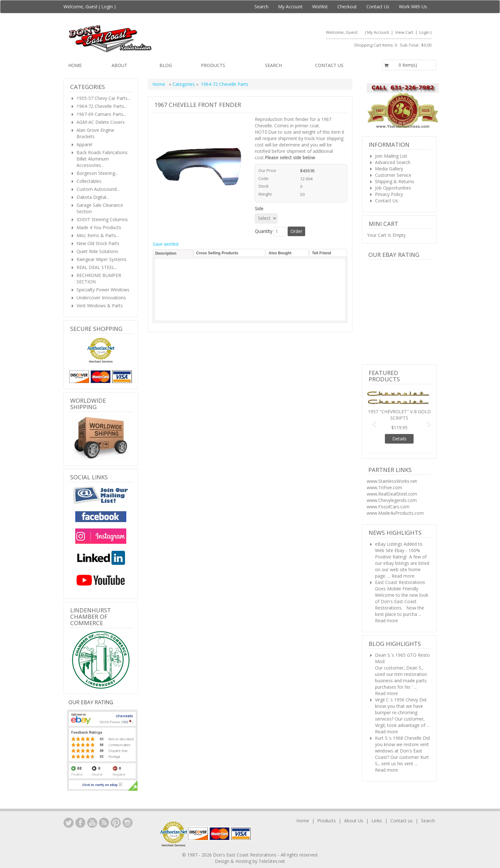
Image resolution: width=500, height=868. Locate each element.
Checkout (347, 7)
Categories (184, 84)
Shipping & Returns (395, 181)
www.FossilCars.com (388, 507)
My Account (290, 7)
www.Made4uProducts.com (395, 513)
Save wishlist (166, 244)
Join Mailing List (391, 156)
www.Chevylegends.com (392, 500)
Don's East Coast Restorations (245, 855)
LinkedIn (69, 823)
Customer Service (393, 175)
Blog (166, 65)
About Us (354, 821)
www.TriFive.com (384, 487)
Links (377, 821)
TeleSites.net (272, 861)
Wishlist (320, 7)
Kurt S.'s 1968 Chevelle (398, 738)
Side (260, 209)
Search (261, 7)
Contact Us (378, 7)
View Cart (405, 32)
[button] (372, 420)
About (119, 65)
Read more (403, 576)
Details (399, 439)
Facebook (80, 823)
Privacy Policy (389, 194)
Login (107, 7)
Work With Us (413, 7)
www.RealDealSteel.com (392, 494)
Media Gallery (389, 169)
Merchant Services (101, 362)
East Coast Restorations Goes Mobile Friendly (400, 585)
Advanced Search (393, 162)
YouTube (92, 823)
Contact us (329, 65)
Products (213, 65)
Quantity (264, 231)
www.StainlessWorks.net (392, 481)
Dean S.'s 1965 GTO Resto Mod (402, 658)
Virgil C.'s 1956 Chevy (397, 700)
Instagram (128, 823)
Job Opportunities (393, 188)
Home (75, 65)
